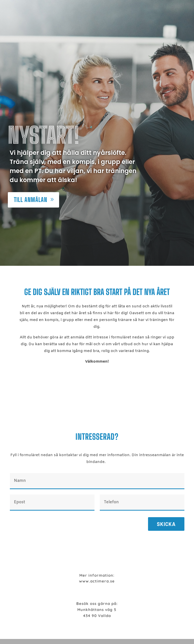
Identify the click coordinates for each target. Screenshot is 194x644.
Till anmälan (31, 200)
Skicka (166, 524)
